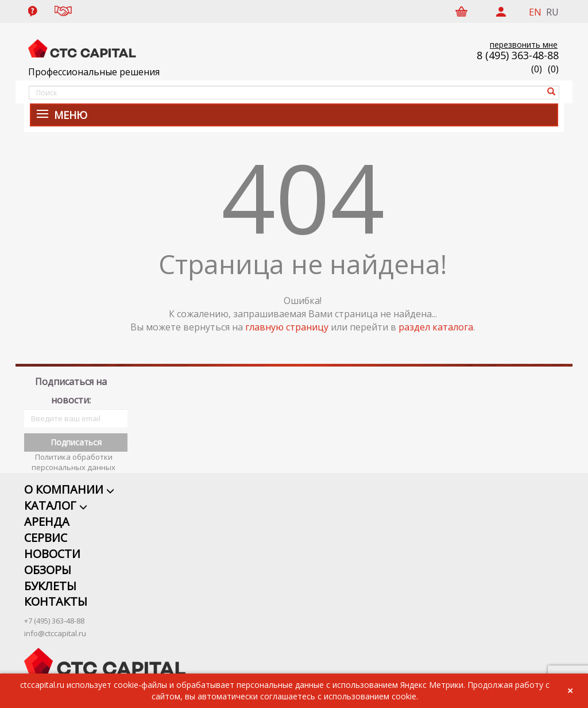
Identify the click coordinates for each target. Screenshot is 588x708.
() (553, 69)
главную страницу (287, 327)
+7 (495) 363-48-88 (54, 609)
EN (535, 12)
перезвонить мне (524, 45)
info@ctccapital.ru (55, 621)
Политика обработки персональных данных (73, 450)
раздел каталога (436, 327)
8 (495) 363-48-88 (518, 55)
